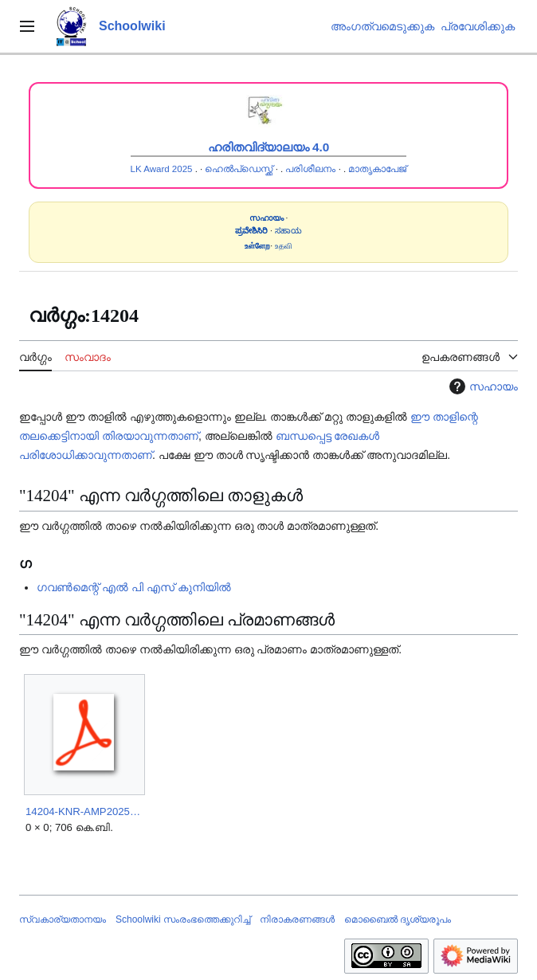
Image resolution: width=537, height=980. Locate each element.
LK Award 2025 (162, 169)
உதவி (284, 246)
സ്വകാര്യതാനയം (63, 919)
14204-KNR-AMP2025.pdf (84, 811)
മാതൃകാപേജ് (377, 169)
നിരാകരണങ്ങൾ (297, 919)
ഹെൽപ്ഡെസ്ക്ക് (239, 169)
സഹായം (482, 386)
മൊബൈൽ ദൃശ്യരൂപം (398, 919)
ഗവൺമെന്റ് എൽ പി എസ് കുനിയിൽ (134, 587)
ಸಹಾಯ (288, 231)
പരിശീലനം (310, 169)
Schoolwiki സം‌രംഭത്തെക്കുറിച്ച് (183, 919)
